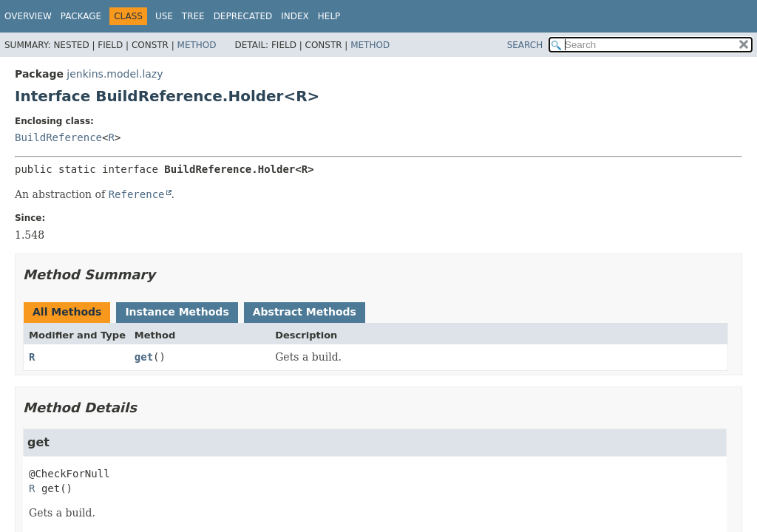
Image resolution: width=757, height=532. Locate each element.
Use (164, 16)
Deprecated (243, 16)
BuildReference (58, 137)
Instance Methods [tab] (177, 312)
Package (81, 16)
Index (295, 16)
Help (329, 16)
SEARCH (525, 45)
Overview (28, 16)
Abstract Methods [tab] (305, 312)
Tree (193, 16)
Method (197, 45)
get (144, 357)
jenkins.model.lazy (115, 74)
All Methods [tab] (67, 312)
